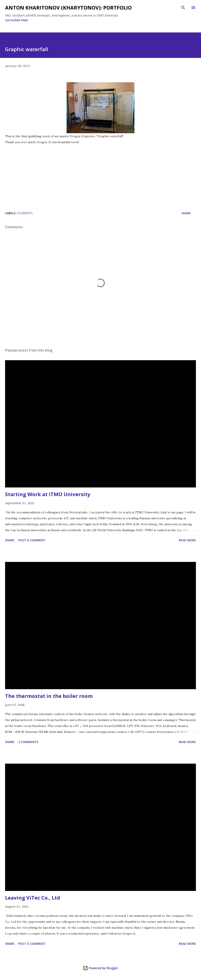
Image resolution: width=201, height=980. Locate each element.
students (25, 213)
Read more (187, 540)
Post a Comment (32, 540)
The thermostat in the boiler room (49, 696)
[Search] (183, 8)
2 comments (28, 742)
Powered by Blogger (100, 968)
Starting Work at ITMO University (48, 494)
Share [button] (186, 213)
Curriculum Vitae (16, 20)
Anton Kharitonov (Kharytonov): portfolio (68, 8)
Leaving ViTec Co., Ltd (33, 898)
